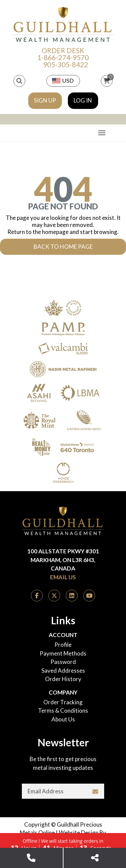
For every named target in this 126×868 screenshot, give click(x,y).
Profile (63, 645)
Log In (83, 100)
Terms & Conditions (63, 711)
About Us (63, 719)
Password (63, 662)
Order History (63, 679)
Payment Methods (63, 653)
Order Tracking (63, 702)
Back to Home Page (63, 247)
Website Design (79, 833)
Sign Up (45, 100)
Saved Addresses (63, 670)
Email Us (63, 577)
